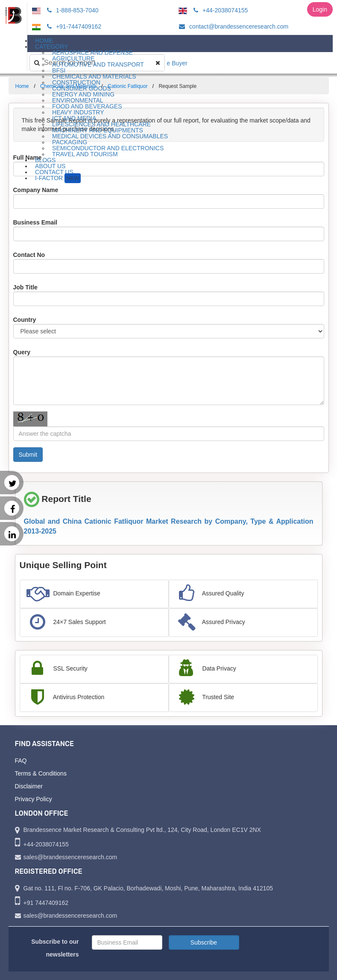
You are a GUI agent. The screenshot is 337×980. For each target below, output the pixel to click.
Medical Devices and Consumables (110, 136)
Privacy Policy (34, 799)
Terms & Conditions (41, 773)
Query (22, 352)
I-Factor (58, 178)
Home (22, 86)
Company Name (36, 190)
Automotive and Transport (98, 64)
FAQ (21, 761)
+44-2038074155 (219, 10)
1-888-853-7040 (72, 10)
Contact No (29, 255)
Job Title (25, 287)
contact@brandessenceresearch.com (232, 26)
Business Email (35, 222)
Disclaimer (29, 786)
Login (320, 9)
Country (25, 320)
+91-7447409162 (73, 26)
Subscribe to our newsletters (55, 948)
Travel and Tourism (85, 154)
